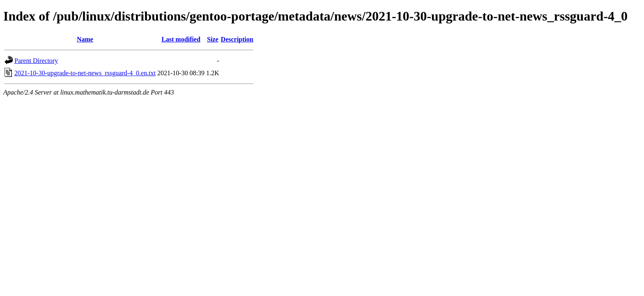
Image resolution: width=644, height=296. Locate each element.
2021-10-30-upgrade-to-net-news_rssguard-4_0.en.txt (85, 73)
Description (237, 39)
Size (213, 39)
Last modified (181, 39)
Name (85, 39)
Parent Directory (36, 61)
